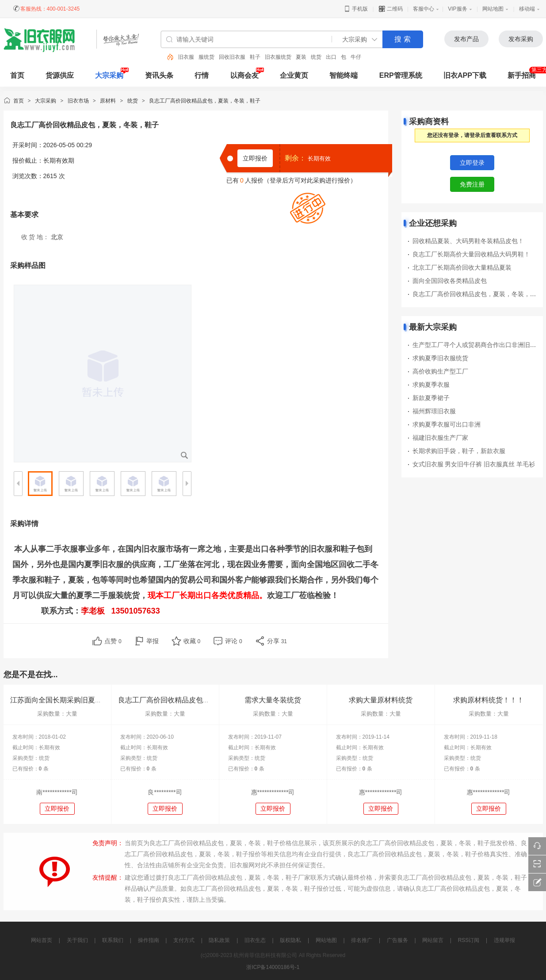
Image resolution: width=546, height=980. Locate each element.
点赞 (113, 641)
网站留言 (433, 940)
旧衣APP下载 (465, 75)
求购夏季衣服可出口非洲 (447, 424)
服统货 (206, 57)
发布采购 (521, 39)
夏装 (301, 57)
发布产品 (466, 39)
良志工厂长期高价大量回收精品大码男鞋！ (471, 254)
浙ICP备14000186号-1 (273, 967)
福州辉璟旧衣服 (434, 411)
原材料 (108, 101)
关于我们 (77, 940)
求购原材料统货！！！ (489, 700)
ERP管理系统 (401, 75)
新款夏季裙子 (431, 398)
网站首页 (42, 940)
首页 (19, 101)
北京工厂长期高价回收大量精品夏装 (462, 267)
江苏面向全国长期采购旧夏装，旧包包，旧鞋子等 (88, 700)
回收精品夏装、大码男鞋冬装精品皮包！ (468, 241)
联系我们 (113, 940)
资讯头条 (159, 75)
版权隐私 (290, 940)
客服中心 (424, 9)
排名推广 (362, 940)
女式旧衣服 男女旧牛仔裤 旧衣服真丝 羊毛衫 (474, 464)
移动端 (527, 9)
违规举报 (504, 940)
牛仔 (356, 57)
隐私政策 (219, 940)
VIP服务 (457, 9)
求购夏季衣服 (431, 385)
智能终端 (344, 75)
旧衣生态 (255, 940)
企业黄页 (294, 75)
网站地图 (493, 9)
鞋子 (255, 57)
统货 (316, 57)
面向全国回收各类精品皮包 (450, 281)
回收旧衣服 (232, 57)
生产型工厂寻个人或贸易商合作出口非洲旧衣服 (477, 345)
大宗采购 (109, 75)
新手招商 (522, 75)
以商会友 (244, 75)
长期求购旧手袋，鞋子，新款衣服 (459, 451)
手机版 (356, 9)
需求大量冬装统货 (273, 700)
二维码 (391, 9)
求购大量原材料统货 (381, 700)
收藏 (192, 641)
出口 (331, 57)
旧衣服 (186, 57)
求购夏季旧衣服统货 (440, 358)
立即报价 (255, 158)
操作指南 (149, 940)
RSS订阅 (469, 940)
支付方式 (184, 940)
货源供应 (60, 75)
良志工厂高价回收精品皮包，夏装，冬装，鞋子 (477, 294)
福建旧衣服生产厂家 (440, 438)
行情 (202, 75)
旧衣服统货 (278, 57)
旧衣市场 (78, 101)
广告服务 (397, 940)
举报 (153, 641)
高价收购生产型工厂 (440, 371)
